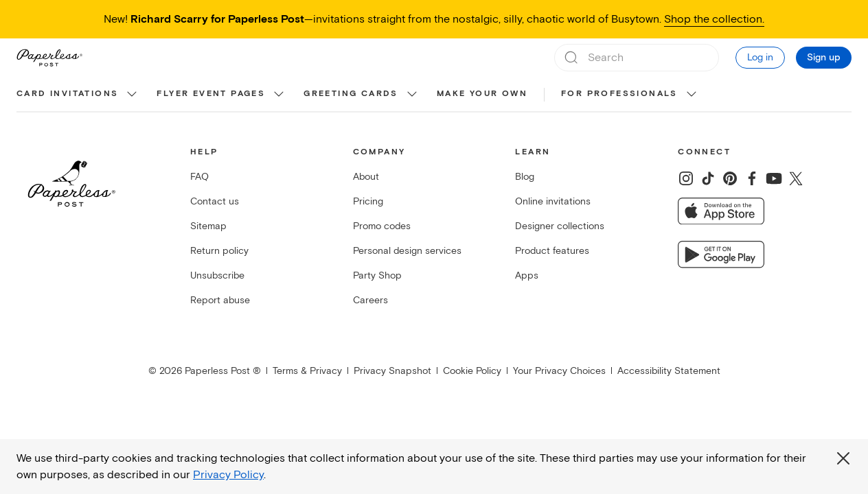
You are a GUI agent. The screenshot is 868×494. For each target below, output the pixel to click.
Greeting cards (351, 94)
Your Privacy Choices (559, 371)
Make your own (482, 94)
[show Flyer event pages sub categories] (279, 95)
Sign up (824, 58)
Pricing (368, 201)
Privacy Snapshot (392, 371)
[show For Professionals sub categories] (692, 95)
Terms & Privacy (307, 371)
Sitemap (208, 226)
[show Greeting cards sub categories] (412, 95)
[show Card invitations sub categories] (132, 95)
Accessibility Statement (669, 371)
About (366, 177)
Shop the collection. (714, 19)
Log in (760, 57)
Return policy (219, 251)
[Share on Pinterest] (730, 178)
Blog (525, 177)
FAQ (199, 177)
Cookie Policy (472, 371)
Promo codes (382, 226)
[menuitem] (78, 95)
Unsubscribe (217, 275)
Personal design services (407, 251)
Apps (527, 275)
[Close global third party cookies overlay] (843, 458)
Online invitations (553, 201)
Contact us (215, 201)
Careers (370, 300)
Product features (552, 251)
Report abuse (220, 300)
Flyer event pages (211, 94)
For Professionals (619, 94)
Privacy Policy (228, 475)
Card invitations (67, 94)
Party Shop (377, 275)
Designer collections (560, 226)
